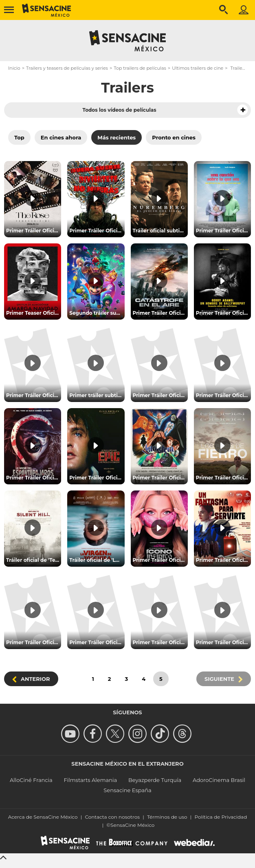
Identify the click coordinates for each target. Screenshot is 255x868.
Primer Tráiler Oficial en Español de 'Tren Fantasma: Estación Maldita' (97, 642)
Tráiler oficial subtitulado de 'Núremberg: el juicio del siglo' (160, 231)
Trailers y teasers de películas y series (67, 68)
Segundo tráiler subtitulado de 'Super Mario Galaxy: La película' (97, 313)
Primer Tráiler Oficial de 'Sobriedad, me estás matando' (223, 642)
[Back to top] (4, 857)
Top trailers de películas (140, 68)
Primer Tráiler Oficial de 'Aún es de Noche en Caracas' (223, 395)
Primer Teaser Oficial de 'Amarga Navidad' (34, 313)
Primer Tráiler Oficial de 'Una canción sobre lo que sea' (223, 231)
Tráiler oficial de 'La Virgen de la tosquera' (97, 560)
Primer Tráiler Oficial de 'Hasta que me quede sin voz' (160, 642)
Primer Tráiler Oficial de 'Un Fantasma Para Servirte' (223, 560)
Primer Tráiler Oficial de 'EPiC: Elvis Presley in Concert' (97, 478)
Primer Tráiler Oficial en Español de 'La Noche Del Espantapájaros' (34, 478)
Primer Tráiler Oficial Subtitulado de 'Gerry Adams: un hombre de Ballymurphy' (223, 313)
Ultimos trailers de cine (198, 68)
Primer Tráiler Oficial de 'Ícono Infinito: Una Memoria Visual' (160, 560)
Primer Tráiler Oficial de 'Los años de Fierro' (223, 478)
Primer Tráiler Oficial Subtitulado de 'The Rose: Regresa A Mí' (34, 231)
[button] (243, 110)
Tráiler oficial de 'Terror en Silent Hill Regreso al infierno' (34, 560)
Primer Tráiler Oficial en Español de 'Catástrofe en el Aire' (160, 313)
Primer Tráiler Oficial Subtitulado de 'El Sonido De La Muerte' (34, 642)
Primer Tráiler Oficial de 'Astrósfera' (160, 478)
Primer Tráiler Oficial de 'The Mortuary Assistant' (34, 395)
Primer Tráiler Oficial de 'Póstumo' (160, 395)
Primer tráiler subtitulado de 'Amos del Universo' (97, 395)
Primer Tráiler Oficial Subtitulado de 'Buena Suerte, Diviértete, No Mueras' (97, 231)
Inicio (14, 68)
